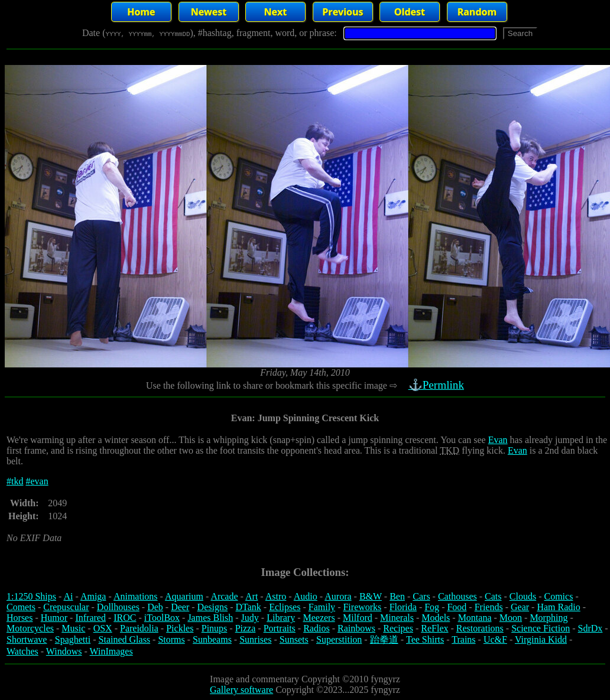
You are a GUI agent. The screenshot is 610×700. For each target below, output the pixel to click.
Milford (358, 618)
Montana (475, 618)
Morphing (549, 618)
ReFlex (434, 628)
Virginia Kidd (541, 639)
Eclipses (285, 607)
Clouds (523, 596)
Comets (21, 607)
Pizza (246, 628)
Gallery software (241, 690)
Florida (403, 607)
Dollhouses (118, 607)
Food (457, 607)
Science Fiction (541, 628)
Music (73, 628)
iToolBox (162, 618)
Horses (20, 618)
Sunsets (294, 639)
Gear (520, 607)
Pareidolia (139, 628)
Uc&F (495, 639)
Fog (432, 607)
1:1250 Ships (31, 596)
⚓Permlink (437, 385)
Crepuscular (66, 607)
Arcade (224, 596)
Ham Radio (558, 607)
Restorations (480, 628)
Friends (489, 607)
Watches (22, 651)
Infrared (90, 618)
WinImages (111, 651)
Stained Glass (125, 639)
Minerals (397, 618)
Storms (171, 639)
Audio (306, 596)
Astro (276, 596)
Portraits (280, 628)
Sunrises (255, 639)
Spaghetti (73, 639)
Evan (498, 440)
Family (322, 607)
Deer (180, 607)
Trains (463, 639)
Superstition (339, 639)
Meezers (319, 618)
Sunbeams (212, 639)
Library (281, 618)
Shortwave (27, 639)
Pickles (180, 628)
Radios (316, 628)
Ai (68, 596)
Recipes (398, 628)
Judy (250, 618)
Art (252, 596)
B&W (371, 596)
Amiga (93, 596)
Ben (397, 596)
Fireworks (362, 607)
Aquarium (184, 596)
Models (436, 618)
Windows (64, 651)
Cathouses (458, 596)
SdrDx (590, 628)
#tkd (15, 481)
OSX (103, 628)
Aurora (338, 596)
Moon (511, 618)
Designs (213, 607)
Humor (54, 618)
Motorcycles (30, 628)
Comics (559, 596)
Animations (136, 596)
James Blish (210, 618)
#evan (37, 481)
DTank (248, 607)
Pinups (215, 628)
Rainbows (356, 628)
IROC (125, 618)
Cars (421, 596)
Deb (155, 607)
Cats (493, 596)
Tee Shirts (425, 639)
